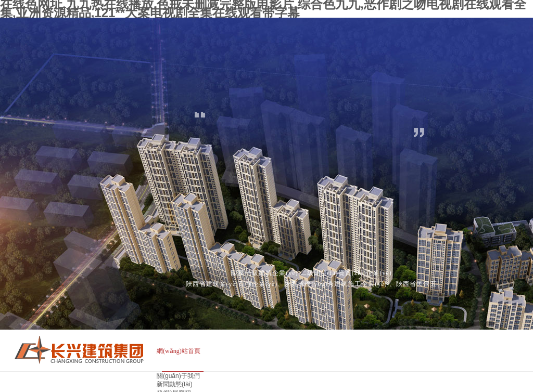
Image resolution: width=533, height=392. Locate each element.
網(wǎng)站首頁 (179, 351)
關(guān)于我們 (178, 376)
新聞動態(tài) (175, 384)
